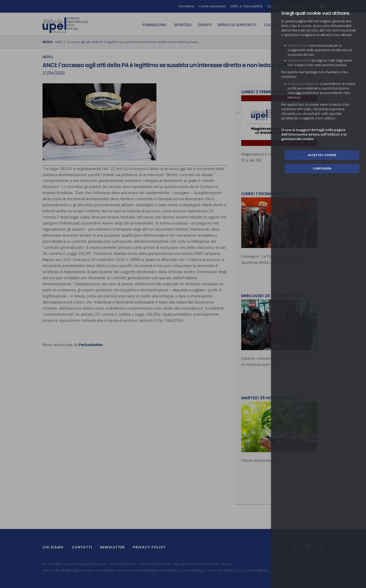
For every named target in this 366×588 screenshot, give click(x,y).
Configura (322, 168)
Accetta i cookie (322, 155)
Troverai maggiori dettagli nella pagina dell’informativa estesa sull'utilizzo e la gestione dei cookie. (314, 134)
